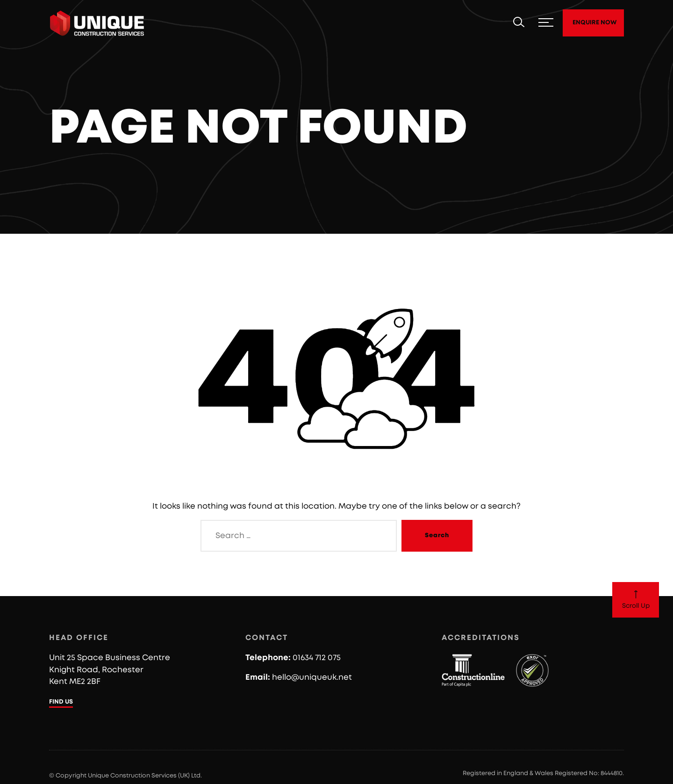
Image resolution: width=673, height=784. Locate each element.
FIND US (61, 702)
